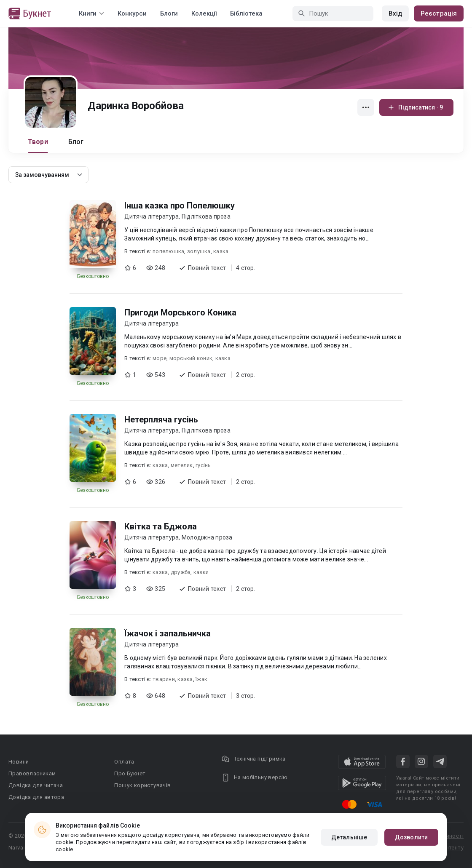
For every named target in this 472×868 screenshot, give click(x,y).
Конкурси (132, 13)
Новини (19, 762)
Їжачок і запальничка (168, 633)
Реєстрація (439, 13)
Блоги (169, 13)
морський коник (191, 358)
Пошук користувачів (142, 785)
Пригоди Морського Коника (180, 312)
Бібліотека (246, 13)
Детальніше (349, 837)
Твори (38, 142)
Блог (76, 142)
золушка (199, 251)
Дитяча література (152, 216)
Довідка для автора (36, 797)
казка (221, 251)
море (160, 358)
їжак (201, 679)
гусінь (203, 465)
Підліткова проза (206, 216)
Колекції (204, 13)
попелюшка (168, 251)
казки (201, 572)
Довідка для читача (36, 785)
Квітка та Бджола (161, 526)
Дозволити (411, 837)
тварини (164, 679)
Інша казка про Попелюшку (180, 206)
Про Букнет (130, 773)
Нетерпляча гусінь (161, 419)
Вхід (395, 13)
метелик (182, 465)
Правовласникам (32, 773)
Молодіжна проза (207, 537)
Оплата (124, 762)
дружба (181, 572)
